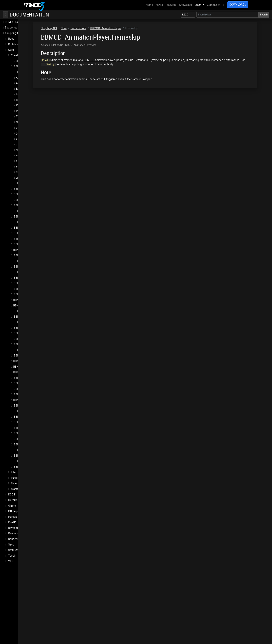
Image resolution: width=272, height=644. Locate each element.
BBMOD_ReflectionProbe (29, 394)
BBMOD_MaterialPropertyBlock (33, 317)
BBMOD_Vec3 (22, 450)
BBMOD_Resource (25, 411)
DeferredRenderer (19, 500)
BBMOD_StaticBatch (26, 439)
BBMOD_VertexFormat (28, 467)
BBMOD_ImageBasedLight (30, 283)
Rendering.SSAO (18, 533)
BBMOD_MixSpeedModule (30, 344)
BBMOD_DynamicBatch (28, 272)
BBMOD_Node (23, 356)
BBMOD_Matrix (23, 322)
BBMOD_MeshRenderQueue (31, 339)
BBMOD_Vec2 (22, 444)
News (159, 5)
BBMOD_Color (23, 211)
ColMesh (14, 44)
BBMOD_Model (23, 350)
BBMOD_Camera (24, 205)
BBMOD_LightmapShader (29, 305)
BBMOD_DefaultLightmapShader (34, 228)
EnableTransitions (27, 89)
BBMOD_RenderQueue (28, 406)
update (20, 178)
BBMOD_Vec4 (22, 456)
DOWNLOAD (238, 5)
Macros (16, 489)
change (20, 122)
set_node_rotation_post (31, 167)
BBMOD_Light (22, 294)
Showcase (186, 5)
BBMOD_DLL (22, 261)
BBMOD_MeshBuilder (27, 333)
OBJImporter (16, 511)
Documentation (29, 15)
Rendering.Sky (17, 539)
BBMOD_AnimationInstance (31, 66)
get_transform (25, 139)
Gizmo (12, 506)
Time (19, 116)
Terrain (12, 556)
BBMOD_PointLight (25, 372)
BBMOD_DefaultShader (28, 244)
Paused (21, 105)
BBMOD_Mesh (23, 328)
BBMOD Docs (13, 22)
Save (11, 545)
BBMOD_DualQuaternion (29, 267)
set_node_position (27, 155)
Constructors (19, 55)
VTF (11, 561)
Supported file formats (19, 28)
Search (264, 15)
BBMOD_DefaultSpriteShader (31, 250)
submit (20, 172)
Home (150, 5)
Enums (15, 483)
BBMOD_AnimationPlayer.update (134, 60)
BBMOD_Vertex (23, 461)
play (18, 144)
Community (214, 5)
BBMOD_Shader (24, 422)
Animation (22, 78)
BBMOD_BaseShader (27, 200)
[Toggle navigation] (6, 15)
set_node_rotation (27, 161)
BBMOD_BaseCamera (27, 183)
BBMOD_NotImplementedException (35, 361)
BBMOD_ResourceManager (30, 417)
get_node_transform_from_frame (36, 133)
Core (11, 50)
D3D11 (12, 495)
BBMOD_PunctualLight (28, 383)
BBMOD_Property (25, 378)
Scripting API (13, 33)
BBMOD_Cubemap (25, 217)
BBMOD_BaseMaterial (27, 189)
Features (171, 5)
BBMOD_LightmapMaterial (29, 300)
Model (20, 100)
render (20, 150)
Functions (17, 478)
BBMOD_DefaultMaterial (29, 233)
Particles (14, 517)
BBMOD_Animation (25, 61)
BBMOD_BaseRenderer (28, 194)
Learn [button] (198, 5)
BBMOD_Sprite (23, 433)
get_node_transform (28, 128)
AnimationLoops (26, 83)
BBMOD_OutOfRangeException (32, 367)
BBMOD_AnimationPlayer (29, 72)
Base (11, 39)
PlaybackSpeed (25, 111)
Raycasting (15, 528)
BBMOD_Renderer (24, 400)
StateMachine (16, 550)
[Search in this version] (227, 15)
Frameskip (22, 94)
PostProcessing (18, 522)
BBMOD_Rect (22, 389)
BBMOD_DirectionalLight (29, 255)
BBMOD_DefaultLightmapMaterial (34, 222)
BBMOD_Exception (25, 278)
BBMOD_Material (24, 311)
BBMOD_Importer (25, 289)
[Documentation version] (188, 15)
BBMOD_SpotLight (25, 428)
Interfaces (17, 472)
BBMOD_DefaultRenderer (29, 239)
